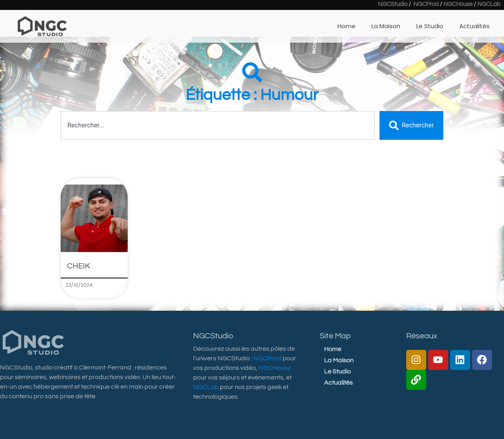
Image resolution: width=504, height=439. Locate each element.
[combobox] (218, 125)
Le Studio (337, 371)
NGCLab (206, 387)
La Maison (339, 360)
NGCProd (267, 358)
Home (333, 349)
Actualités (338, 383)
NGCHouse (275, 368)
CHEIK (79, 266)
